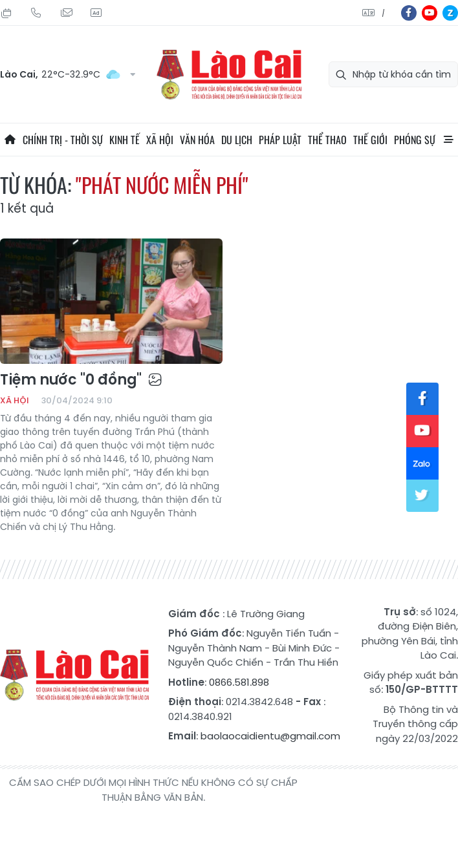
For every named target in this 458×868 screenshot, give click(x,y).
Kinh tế (125, 140)
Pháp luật (280, 140)
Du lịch (237, 140)
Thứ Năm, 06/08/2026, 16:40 (6, 13)
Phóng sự (415, 140)
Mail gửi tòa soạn (66, 13)
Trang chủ (10, 140)
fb (409, 13)
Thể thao (327, 140)
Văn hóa (197, 140)
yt (430, 13)
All (448, 140)
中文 (383, 13)
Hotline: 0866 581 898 (36, 13)
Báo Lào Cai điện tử (229, 75)
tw (422, 496)
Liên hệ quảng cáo (96, 13)
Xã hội (160, 140)
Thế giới (370, 140)
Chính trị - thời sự (63, 140)
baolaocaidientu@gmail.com (270, 736)
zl (450, 13)
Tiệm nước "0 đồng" (81, 380)
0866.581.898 (239, 682)
